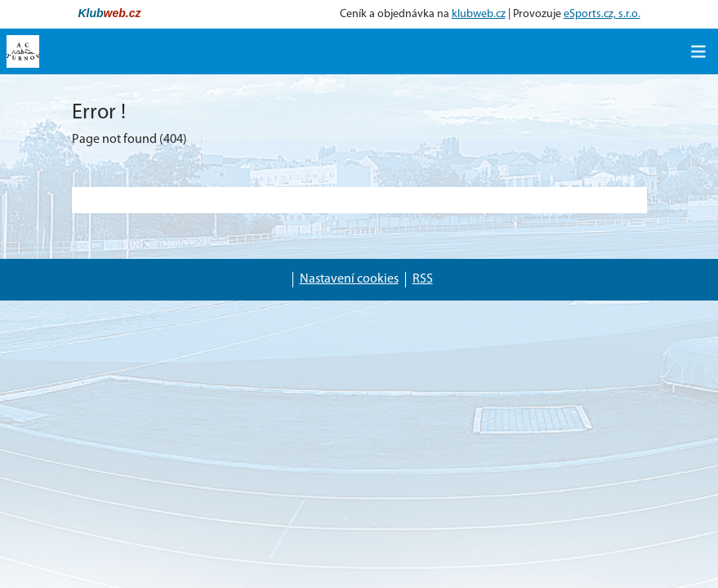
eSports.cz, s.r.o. (602, 14)
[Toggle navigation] (698, 51)
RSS (423, 279)
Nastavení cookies (349, 279)
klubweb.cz (479, 14)
